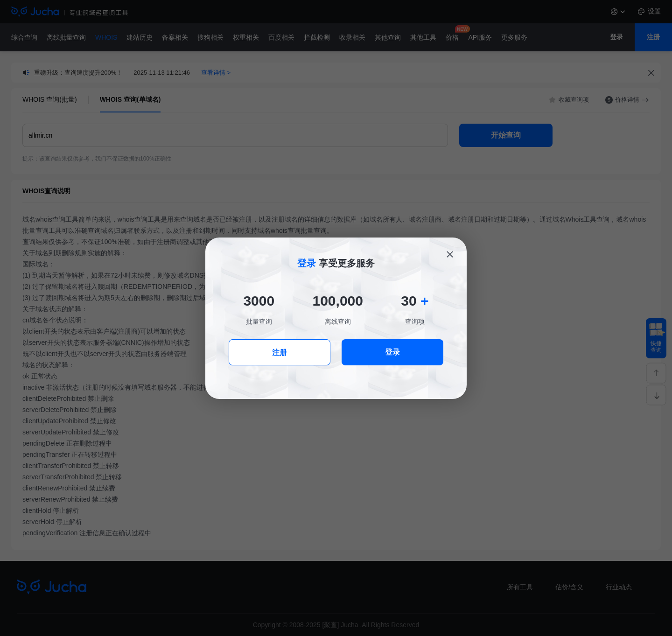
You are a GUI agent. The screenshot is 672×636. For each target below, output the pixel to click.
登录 (392, 352)
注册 (280, 353)
